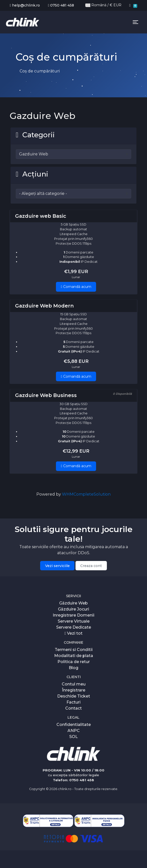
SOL (73, 737)
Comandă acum (76, 287)
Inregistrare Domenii (73, 615)
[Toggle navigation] (135, 22)
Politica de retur (74, 662)
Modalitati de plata (74, 656)
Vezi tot (73, 633)
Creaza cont (91, 566)
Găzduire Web (73, 603)
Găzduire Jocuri (73, 609)
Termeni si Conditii (74, 650)
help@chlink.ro (25, 5)
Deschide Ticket (74, 696)
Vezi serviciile (57, 566)
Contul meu (74, 684)
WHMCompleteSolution (86, 494)
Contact (73, 708)
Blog (73, 668)
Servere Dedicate (74, 627)
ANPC (74, 731)
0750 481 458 (61, 5)
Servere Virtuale (74, 621)
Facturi (73, 702)
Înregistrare (74, 690)
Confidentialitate (74, 725)
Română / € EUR (103, 5)
